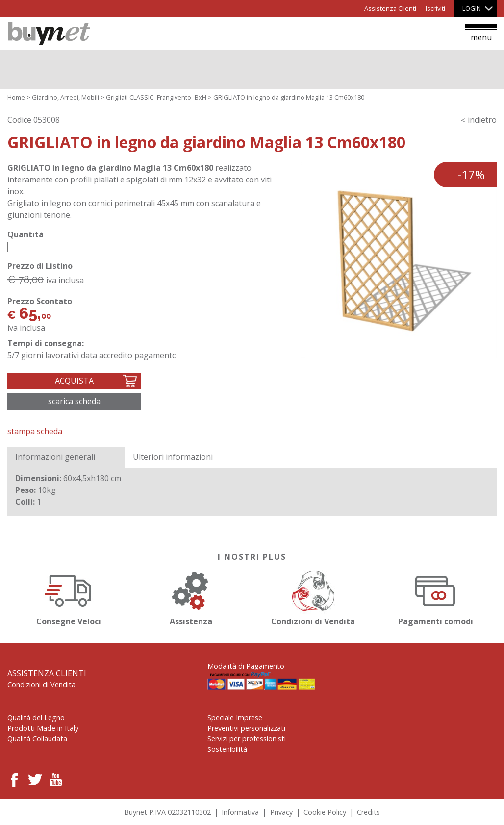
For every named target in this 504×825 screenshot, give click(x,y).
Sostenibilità (227, 749)
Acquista (74, 381)
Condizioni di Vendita (313, 597)
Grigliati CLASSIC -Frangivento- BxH (156, 97)
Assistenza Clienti (390, 8)
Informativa (240, 812)
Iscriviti (435, 8)
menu (481, 33)
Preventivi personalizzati (246, 728)
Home (16, 97)
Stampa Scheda (35, 431)
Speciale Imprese (235, 717)
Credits (368, 812)
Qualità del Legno (36, 717)
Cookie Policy (325, 812)
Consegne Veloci (69, 597)
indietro (482, 120)
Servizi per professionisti (247, 738)
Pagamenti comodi (435, 597)
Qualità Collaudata (37, 738)
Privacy (281, 812)
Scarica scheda (74, 401)
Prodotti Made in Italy (43, 728)
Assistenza (191, 597)
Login (472, 8)
